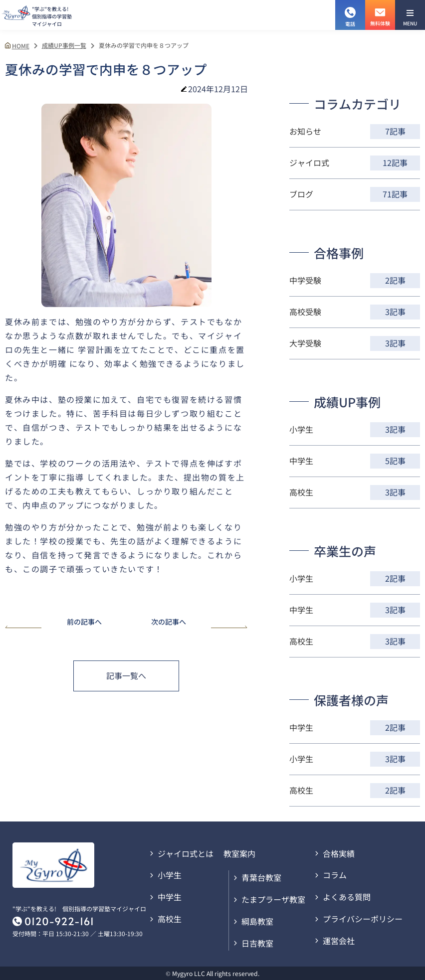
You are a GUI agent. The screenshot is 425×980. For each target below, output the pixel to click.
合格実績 (339, 853)
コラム (335, 875)
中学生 (170, 897)
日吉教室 (257, 943)
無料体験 (380, 13)
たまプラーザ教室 (273, 899)
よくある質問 (347, 897)
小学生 (170, 875)
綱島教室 (257, 921)
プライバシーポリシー (363, 919)
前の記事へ (53, 622)
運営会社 (339, 941)
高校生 (170, 919)
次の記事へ (200, 622)
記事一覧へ (126, 675)
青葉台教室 (261, 877)
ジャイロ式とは (186, 853)
